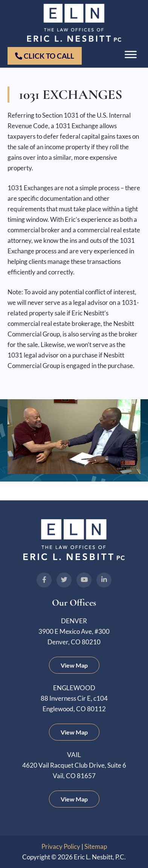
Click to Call (45, 56)
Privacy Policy (61, 846)
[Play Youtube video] (74, 437)
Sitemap (96, 846)
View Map (74, 665)
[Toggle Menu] (131, 55)
